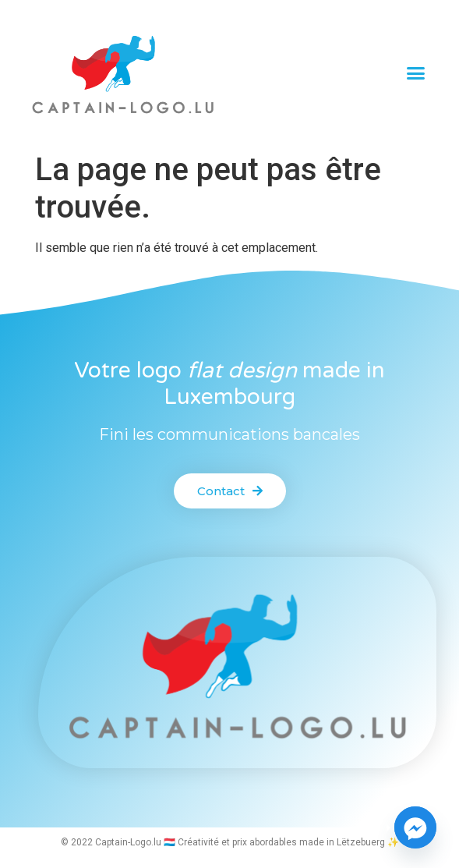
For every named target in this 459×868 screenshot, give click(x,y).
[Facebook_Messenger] (415, 827)
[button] (416, 73)
